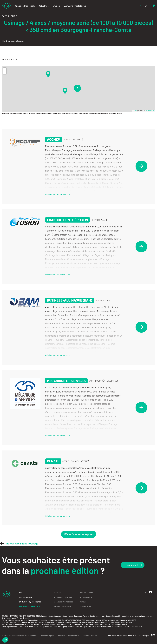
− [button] (5, 72)
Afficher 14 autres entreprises (79, 534)
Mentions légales (47, 636)
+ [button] (5, 69)
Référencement (86, 593)
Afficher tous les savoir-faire (57, 194)
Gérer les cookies (90, 636)
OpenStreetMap (150, 111)
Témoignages (85, 606)
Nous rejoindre (86, 597)
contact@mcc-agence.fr (30, 606)
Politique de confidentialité (69, 636)
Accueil (57, 593)
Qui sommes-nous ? (63, 606)
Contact (83, 602)
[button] (5, 640)
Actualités (44, 6)
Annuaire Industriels (25, 6)
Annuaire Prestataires (75, 6)
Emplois (56, 6)
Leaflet (135, 111)
